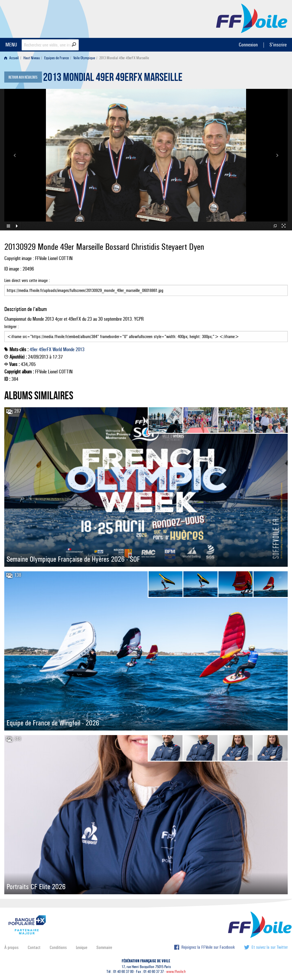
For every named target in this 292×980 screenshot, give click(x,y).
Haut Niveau (32, 58)
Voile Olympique (84, 58)
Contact (34, 947)
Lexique (82, 947)
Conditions (58, 947)
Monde (69, 349)
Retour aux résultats (23, 77)
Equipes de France (56, 58)
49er (34, 349)
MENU (11, 45)
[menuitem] (13, 58)
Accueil (12, 58)
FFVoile (252, 18)
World (57, 349)
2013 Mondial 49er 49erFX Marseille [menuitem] (124, 58)
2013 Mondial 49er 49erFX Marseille (113, 79)
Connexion (248, 45)
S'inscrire (278, 45)
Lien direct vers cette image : (146, 287)
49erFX (45, 349)
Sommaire (104, 947)
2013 (80, 349)
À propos (11, 947)
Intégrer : (146, 333)
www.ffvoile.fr (176, 972)
